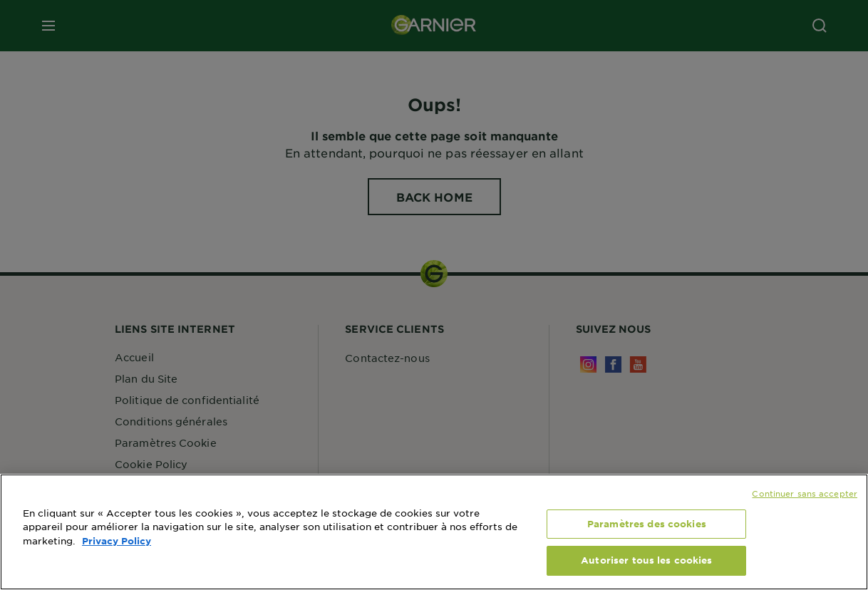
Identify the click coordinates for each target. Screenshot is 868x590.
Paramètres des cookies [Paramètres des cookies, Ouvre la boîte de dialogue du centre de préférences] (647, 524)
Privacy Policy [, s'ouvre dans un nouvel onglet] (117, 541)
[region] (434, 532)
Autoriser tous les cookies (646, 560)
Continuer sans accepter (805, 493)
